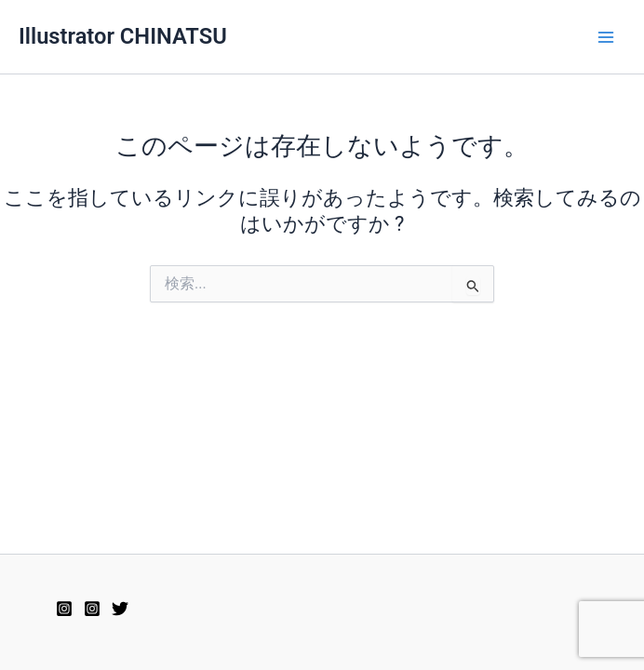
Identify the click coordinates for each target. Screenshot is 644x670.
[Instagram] (92, 609)
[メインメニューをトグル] (606, 37)
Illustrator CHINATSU (123, 36)
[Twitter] (120, 609)
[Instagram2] (64, 609)
